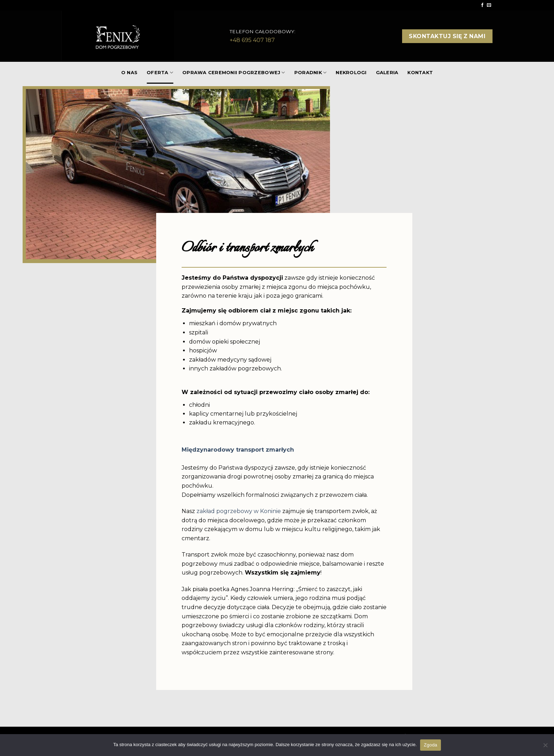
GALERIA (387, 73)
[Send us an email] (489, 5)
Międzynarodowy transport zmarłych (238, 450)
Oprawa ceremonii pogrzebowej (234, 73)
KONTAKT (420, 73)
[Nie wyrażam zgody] (545, 747)
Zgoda (430, 745)
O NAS (129, 73)
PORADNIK (311, 73)
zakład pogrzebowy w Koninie (239, 511)
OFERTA (160, 73)
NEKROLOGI (351, 73)
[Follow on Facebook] (482, 5)
